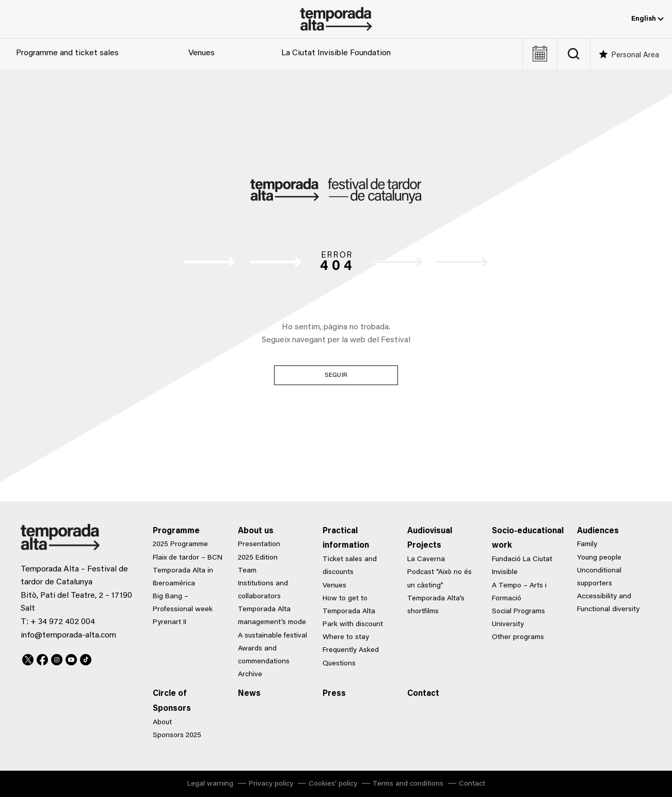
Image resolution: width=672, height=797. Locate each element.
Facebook (42, 658)
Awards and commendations (264, 655)
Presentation (259, 545)
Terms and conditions (408, 784)
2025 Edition (258, 558)
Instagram (57, 658)
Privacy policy (271, 784)
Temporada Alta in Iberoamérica (183, 577)
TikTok (86, 658)
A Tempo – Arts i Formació (519, 592)
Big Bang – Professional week (183, 603)
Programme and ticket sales (67, 53)
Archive (250, 675)
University (508, 625)
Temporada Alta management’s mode (272, 616)
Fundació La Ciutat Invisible (522, 566)
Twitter (28, 658)
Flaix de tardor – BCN (188, 558)
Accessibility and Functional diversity (608, 603)
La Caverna (426, 560)
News (249, 694)
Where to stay (346, 637)
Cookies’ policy (333, 784)
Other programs (518, 637)
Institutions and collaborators (263, 590)
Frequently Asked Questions (351, 657)
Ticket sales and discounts (350, 566)
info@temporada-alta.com (68, 635)
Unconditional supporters (599, 577)
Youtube (71, 658)
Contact (423, 694)
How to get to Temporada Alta (349, 605)
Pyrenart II (170, 623)
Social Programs (518, 612)
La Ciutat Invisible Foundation (336, 53)
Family (587, 545)
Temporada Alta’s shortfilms (436, 605)
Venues (202, 53)
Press (334, 694)
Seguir (336, 375)
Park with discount (353, 625)
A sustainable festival (273, 636)
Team (247, 571)
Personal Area (635, 55)
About (162, 723)
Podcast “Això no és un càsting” (439, 579)
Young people (599, 558)
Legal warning (210, 784)
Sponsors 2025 (177, 736)
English (647, 19)
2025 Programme (180, 545)
